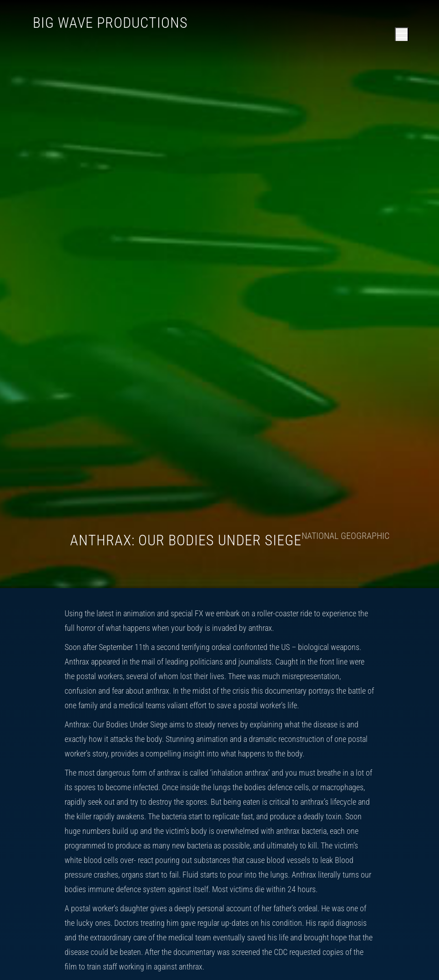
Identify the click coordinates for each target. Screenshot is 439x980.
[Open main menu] (402, 34)
